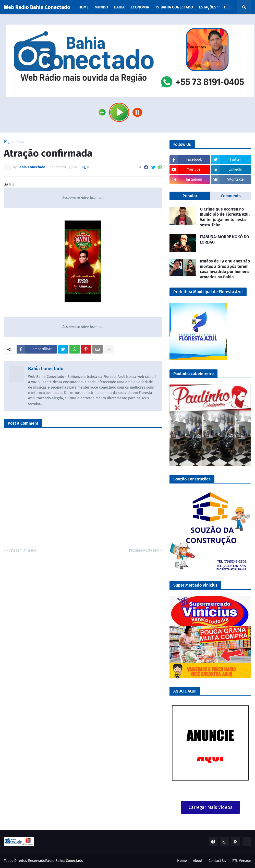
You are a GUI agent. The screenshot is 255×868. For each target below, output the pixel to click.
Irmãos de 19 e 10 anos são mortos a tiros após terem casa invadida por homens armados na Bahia (225, 269)
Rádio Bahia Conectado (64, 861)
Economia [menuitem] (140, 7)
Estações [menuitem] (208, 7)
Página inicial (15, 142)
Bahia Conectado (46, 369)
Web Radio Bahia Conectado (37, 7)
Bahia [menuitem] (119, 7)
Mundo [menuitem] (101, 7)
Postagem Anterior (21, 550)
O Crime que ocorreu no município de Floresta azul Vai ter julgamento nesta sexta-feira (225, 217)
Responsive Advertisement (83, 198)
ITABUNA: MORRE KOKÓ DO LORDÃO (224, 239)
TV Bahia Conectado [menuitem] (174, 7)
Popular (190, 196)
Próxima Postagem (144, 550)
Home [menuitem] (83, 7)
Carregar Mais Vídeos (210, 807)
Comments (231, 196)
